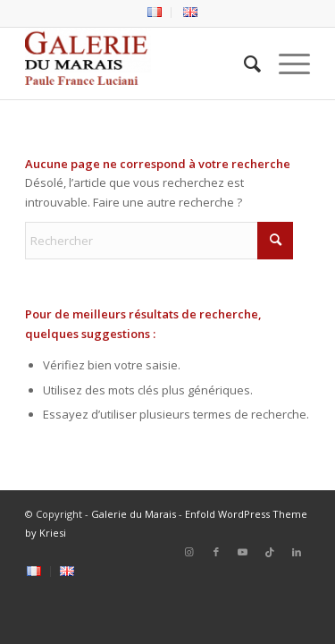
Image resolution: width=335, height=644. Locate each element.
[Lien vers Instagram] (189, 552)
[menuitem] (155, 13)
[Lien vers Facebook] (216, 552)
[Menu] (285, 64)
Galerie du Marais (134, 514)
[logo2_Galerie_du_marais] (139, 64)
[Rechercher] (243, 64)
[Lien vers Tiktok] (270, 552)
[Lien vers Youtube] (243, 552)
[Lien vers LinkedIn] (297, 552)
